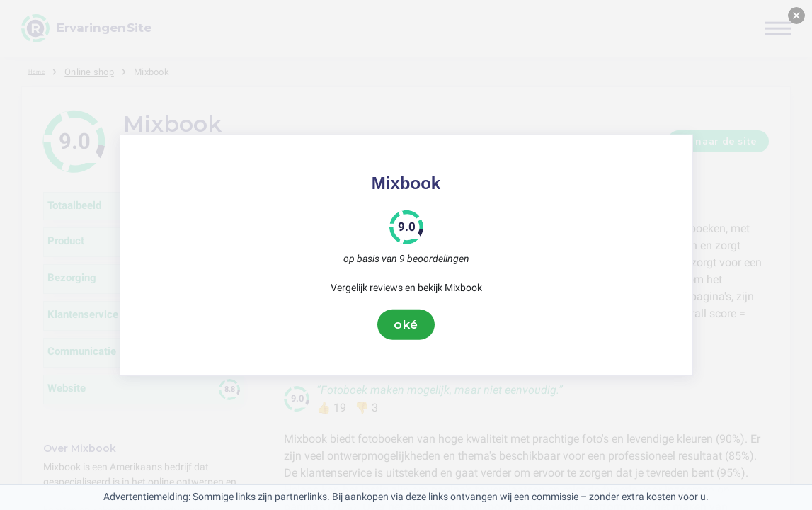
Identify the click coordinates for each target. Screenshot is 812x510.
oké (406, 324)
